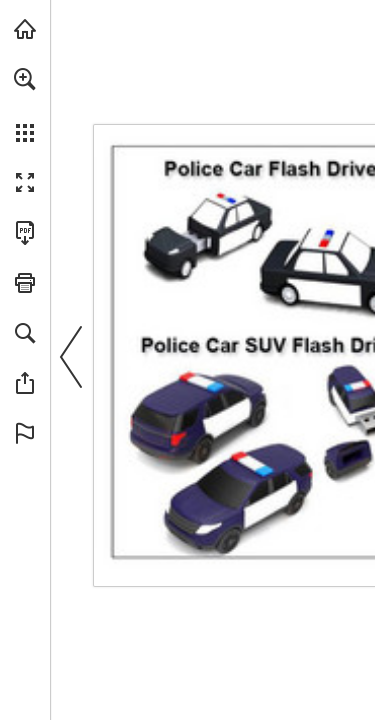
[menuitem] (25, 105)
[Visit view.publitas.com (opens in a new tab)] (25, 29)
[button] (25, 79)
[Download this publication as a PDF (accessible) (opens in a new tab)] (25, 233)
